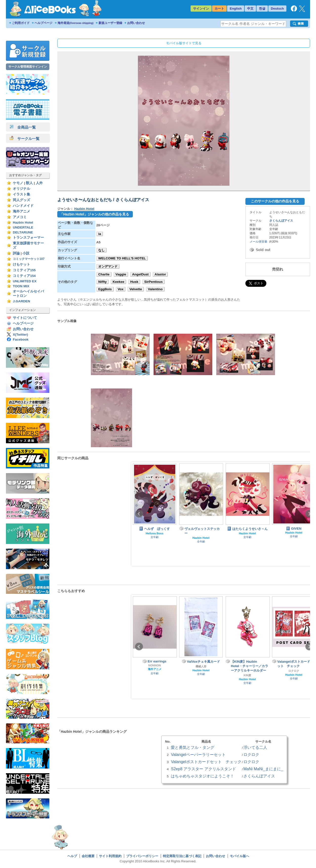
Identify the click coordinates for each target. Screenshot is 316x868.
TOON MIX (21, 286)
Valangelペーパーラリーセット (198, 754)
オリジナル (21, 189)
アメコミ (20, 217)
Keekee (118, 282)
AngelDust (140, 274)
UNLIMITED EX (25, 281)
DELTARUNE (23, 232)
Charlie (104, 274)
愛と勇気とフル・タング (193, 747)
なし (101, 250)
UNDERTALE (23, 227)
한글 (262, 9)
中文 (250, 9)
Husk (134, 282)
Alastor (160, 274)
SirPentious (153, 282)
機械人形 (201, 666)
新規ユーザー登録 (110, 23)
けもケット (21, 264)
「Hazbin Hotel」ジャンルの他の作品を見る (94, 214)
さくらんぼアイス (281, 221)
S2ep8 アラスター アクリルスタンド (203, 769)
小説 (26, 253)
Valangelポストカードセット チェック (206, 762)
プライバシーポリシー (142, 856)
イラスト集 (21, 194)
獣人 (29, 183)
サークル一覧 (25, 139)
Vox (121, 289)
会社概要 (88, 856)
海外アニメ (21, 211)
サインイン (201, 9)
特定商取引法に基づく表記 (182, 856)
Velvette (136, 289)
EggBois (105, 289)
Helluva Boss (155, 533)
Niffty (102, 282)
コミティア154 (24, 276)
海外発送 (76, 23)
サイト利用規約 (110, 856)
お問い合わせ (136, 23)
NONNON (155, 665)
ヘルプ (72, 856)
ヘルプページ (43, 23)
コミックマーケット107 (29, 259)
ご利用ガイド (21, 23)
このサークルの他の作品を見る (275, 201)
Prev (139, 514)
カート (219, 9)
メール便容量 (258, 242)
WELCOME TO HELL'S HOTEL (122, 258)
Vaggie (121, 274)
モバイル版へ (239, 856)
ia (100, 234)
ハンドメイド (23, 206)
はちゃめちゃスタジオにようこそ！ (202, 776)
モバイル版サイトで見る (184, 43)
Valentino (155, 289)
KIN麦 (247, 675)
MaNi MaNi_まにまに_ (263, 769)
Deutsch (277, 9)
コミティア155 (24, 270)
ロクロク (294, 671)
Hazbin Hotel (23, 222)
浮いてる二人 (255, 747)
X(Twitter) (20, 335)
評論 (16, 253)
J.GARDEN (21, 301)
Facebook (21, 339)
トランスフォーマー (28, 238)
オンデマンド (108, 266)
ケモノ (18, 183)
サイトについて (25, 318)
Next (309, 514)
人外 (39, 183)
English (236, 9)
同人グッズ (21, 200)
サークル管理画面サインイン (28, 67)
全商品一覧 (23, 127)
